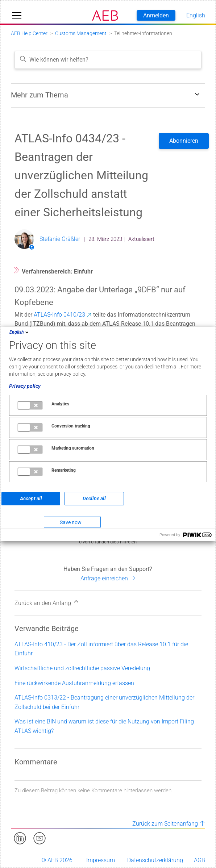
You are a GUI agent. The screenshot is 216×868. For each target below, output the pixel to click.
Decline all (94, 498)
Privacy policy (25, 386)
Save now (71, 522)
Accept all (31, 498)
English (20, 332)
